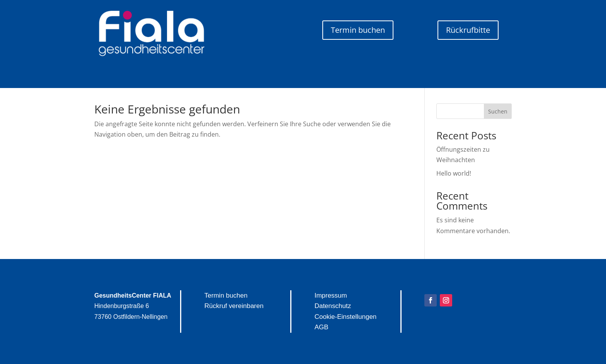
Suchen (498, 111)
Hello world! (454, 173)
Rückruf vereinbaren (234, 306)
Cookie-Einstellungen (346, 317)
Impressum (331, 295)
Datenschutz (333, 306)
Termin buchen (358, 30)
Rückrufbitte (468, 30)
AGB (322, 327)
